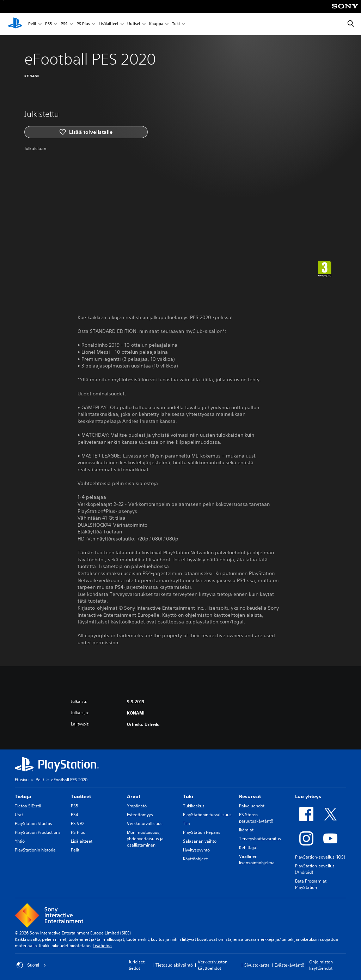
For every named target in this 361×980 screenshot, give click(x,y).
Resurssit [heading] (250, 796)
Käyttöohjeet (195, 859)
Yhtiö (20, 841)
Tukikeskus (194, 806)
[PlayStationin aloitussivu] (15, 24)
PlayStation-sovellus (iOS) (320, 857)
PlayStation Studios (33, 823)
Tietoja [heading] (23, 796)
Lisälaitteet (109, 24)
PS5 (48, 24)
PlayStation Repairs (202, 832)
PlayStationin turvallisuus (207, 815)
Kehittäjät (248, 847)
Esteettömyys (140, 815)
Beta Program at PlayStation (311, 884)
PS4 (64, 24)
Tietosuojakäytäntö (174, 965)
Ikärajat (246, 830)
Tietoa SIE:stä (28, 806)
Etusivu (22, 780)
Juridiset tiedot (137, 965)
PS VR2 (78, 823)
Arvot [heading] (134, 796)
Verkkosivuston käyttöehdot (213, 965)
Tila (186, 823)
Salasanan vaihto (200, 841)
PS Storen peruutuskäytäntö (256, 818)
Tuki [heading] (188, 796)
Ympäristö (137, 806)
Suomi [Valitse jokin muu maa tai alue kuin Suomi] (31, 965)
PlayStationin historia (35, 850)
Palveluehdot (252, 806)
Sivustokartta (257, 965)
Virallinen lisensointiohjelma (257, 859)
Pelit (32, 24)
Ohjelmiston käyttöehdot (321, 965)
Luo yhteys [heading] (308, 796)
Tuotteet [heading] (81, 796)
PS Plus (83, 24)
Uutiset (134, 24)
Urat (19, 815)
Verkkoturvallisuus (145, 823)
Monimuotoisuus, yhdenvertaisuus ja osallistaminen (145, 839)
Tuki (176, 24)
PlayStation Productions (38, 832)
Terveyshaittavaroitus (260, 839)
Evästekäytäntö (289, 965)
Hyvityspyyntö (196, 850)
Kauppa (156, 24)
